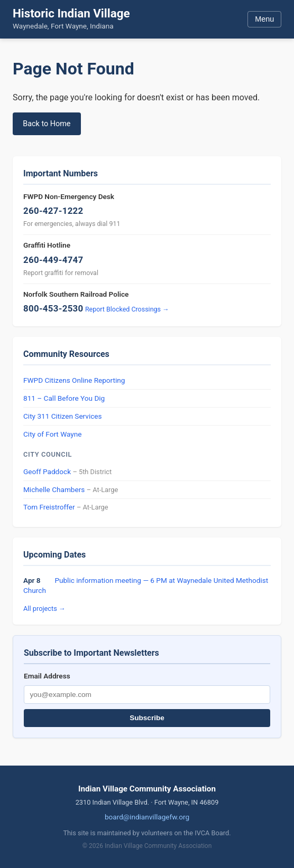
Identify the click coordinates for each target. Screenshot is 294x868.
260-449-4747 (53, 260)
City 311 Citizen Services (63, 416)
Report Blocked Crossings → (127, 309)
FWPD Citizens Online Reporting (74, 380)
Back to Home (47, 124)
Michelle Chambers (54, 489)
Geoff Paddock (47, 471)
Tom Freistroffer (49, 507)
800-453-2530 (53, 308)
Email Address (47, 676)
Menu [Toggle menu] (264, 19)
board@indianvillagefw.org (147, 817)
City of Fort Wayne (52, 434)
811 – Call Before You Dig (64, 398)
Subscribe (147, 718)
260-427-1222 (53, 211)
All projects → (44, 608)
